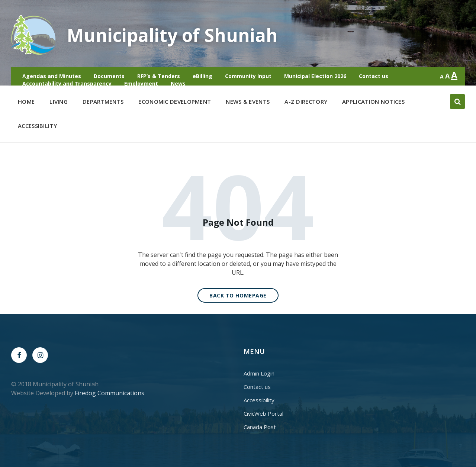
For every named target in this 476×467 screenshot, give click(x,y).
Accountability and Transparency (67, 83)
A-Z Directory (306, 102)
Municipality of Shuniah (172, 35)
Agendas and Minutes (52, 76)
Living (59, 103)
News (178, 83)
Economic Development (175, 103)
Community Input (248, 76)
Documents (109, 76)
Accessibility (37, 126)
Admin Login (259, 373)
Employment (141, 83)
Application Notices (373, 102)
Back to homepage (238, 295)
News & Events (248, 102)
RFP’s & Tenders (159, 76)
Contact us (374, 76)
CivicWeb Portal (263, 413)
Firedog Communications (110, 393)
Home (26, 102)
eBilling (202, 76)
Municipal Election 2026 (315, 76)
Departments (103, 103)
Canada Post (260, 427)
